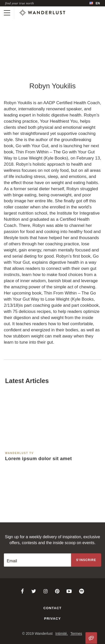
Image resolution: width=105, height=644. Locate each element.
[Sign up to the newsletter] (86, 560)
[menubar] (95, 3)
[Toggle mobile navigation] (7, 13)
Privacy (52, 619)
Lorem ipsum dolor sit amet (38, 458)
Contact (52, 608)
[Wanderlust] (42, 13)
